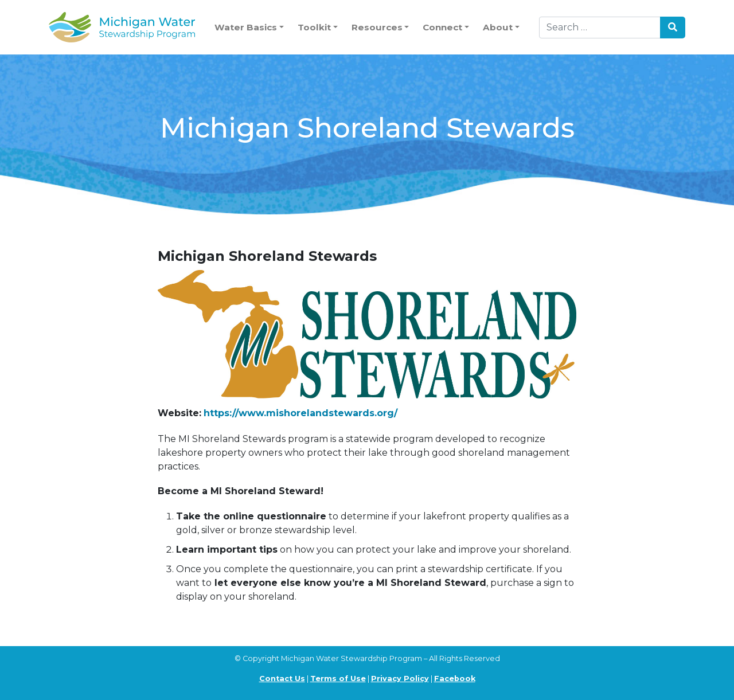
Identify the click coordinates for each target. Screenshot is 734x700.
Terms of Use (338, 679)
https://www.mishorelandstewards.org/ (300, 413)
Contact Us (282, 679)
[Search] (600, 28)
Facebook (455, 679)
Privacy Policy (400, 679)
